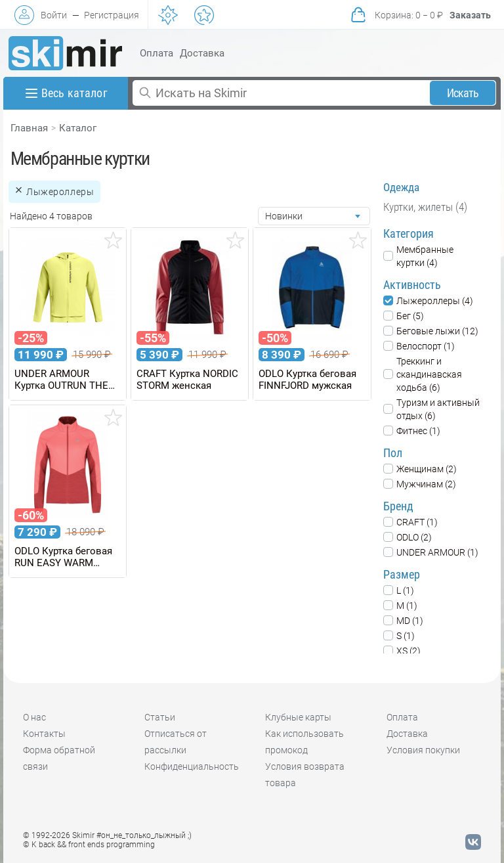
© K (89, 845)
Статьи (160, 717)
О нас (34, 717)
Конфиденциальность (192, 766)
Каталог (78, 128)
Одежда (401, 187)
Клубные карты (298, 717)
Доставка (202, 53)
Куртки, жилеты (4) (425, 207)
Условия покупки (423, 750)
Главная (29, 128)
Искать (463, 93)
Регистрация (112, 15)
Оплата (157, 53)
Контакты (44, 734)
